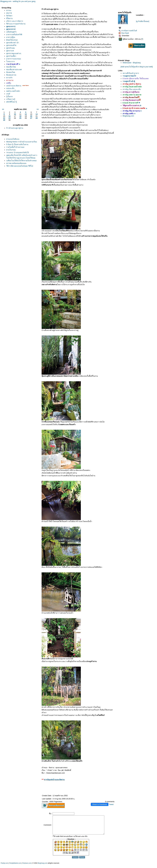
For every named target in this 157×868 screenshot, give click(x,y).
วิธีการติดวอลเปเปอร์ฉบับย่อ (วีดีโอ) (20, 166)
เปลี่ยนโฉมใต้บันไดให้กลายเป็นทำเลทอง (21, 161)
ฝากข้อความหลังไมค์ (128, 31)
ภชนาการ (10, 61)
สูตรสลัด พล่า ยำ (13, 43)
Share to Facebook (100, 804)
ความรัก (9, 78)
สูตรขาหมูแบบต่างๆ (14, 53)
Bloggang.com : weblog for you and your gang (18, 1)
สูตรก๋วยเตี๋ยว (11, 56)
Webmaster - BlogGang (132, 63)
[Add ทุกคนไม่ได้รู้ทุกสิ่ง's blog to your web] (137, 67)
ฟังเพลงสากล (11, 75)
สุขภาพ (9, 13)
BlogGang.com (128, 116)
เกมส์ (8, 94)
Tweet (111, 804)
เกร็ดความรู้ (11, 99)
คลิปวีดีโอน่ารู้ (12, 102)
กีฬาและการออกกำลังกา (16, 24)
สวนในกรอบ (11, 150)
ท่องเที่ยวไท (11, 67)
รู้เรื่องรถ (9, 96)
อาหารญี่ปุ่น (11, 37)
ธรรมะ (9, 10)
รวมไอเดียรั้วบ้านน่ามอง (15, 147)
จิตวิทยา (9, 16)
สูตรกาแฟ (10, 51)
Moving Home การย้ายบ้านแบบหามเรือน (22, 142)
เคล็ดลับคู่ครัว (11, 32)
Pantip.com (4, 867)
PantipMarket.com (15, 867)
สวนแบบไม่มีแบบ (13, 139)
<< (3, 109)
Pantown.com (27, 867)
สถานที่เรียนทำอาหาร (131, 73)
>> (38, 109)
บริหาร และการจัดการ (15, 21)
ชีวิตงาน (9, 18)
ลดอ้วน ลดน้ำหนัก (13, 91)
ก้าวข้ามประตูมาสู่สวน (15, 128)
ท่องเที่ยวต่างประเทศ (14, 69)
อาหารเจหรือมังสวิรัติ (14, 35)
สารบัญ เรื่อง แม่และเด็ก (132, 89)
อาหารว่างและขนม (14, 59)
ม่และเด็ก (10, 88)
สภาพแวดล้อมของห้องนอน (16, 163)
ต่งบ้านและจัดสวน (14, 86)
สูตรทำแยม (10, 48)
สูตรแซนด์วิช (11, 45)
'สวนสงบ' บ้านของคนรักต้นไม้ (17, 152)
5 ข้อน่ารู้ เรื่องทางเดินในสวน (17, 144)
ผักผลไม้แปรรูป (12, 40)
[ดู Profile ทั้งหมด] (143, 21)
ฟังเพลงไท (11, 72)
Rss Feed (124, 33)
